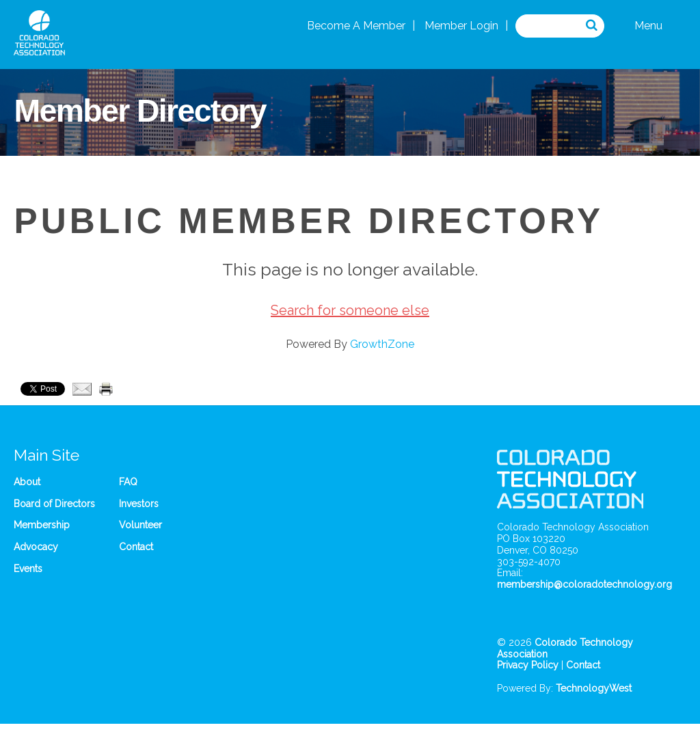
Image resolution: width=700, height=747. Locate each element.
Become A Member (356, 26)
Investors (139, 504)
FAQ (128, 482)
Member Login (461, 26)
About (27, 482)
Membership (42, 525)
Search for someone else (350, 310)
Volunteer (140, 525)
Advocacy (36, 547)
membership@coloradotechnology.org (584, 584)
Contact (136, 547)
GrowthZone (382, 344)
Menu (648, 26)
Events (28, 569)
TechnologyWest (594, 688)
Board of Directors (54, 504)
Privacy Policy (528, 665)
